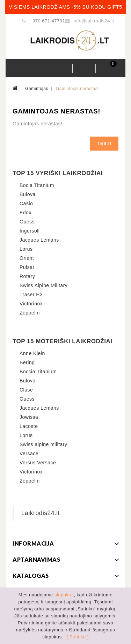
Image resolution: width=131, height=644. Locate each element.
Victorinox (31, 304)
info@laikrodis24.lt (94, 21)
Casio (26, 203)
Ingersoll (30, 231)
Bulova (28, 194)
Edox (26, 213)
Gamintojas (37, 89)
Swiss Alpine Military (43, 285)
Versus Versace (38, 463)
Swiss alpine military (43, 444)
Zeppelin (30, 313)
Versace (29, 453)
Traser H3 (31, 295)
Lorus (26, 249)
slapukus (64, 595)
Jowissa (29, 417)
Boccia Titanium (38, 372)
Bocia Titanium (37, 185)
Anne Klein (32, 353)
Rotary (27, 276)
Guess (27, 222)
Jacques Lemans (39, 240)
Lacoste (29, 426)
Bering (27, 362)
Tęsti (104, 143)
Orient (27, 258)
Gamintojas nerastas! (77, 89)
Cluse (26, 390)
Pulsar (27, 267)
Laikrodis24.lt (41, 513)
